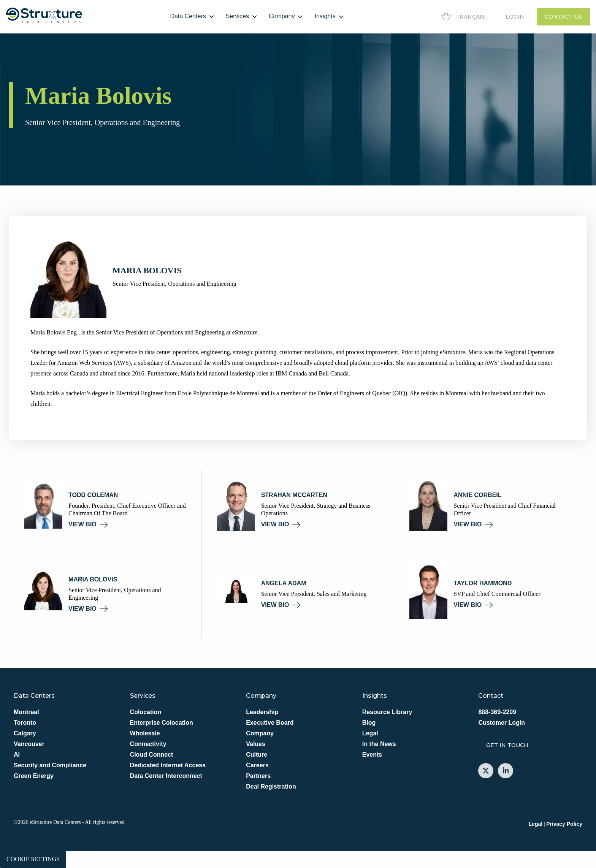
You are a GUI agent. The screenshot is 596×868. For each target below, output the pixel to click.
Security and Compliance (50, 765)
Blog (369, 723)
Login (515, 17)
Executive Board (270, 723)
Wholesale (145, 733)
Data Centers (188, 16)
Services (237, 16)
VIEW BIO (88, 524)
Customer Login (502, 723)
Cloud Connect (152, 755)
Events (372, 755)
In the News (379, 744)
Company (282, 16)
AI (17, 755)
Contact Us (563, 17)
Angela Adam (284, 583)
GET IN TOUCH (507, 745)
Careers (257, 765)
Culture (257, 755)
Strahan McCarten (294, 495)
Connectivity (148, 744)
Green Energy (34, 776)
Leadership (262, 712)
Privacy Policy (564, 824)
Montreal (26, 712)
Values (256, 744)
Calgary (25, 733)
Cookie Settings (33, 859)
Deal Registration (271, 786)
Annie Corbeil (477, 495)
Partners (258, 776)
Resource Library (387, 712)
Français (462, 17)
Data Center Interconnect (166, 776)
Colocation (146, 712)
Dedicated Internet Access (168, 765)
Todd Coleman (93, 495)
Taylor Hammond (483, 583)
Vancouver (29, 744)
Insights (325, 16)
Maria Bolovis (93, 579)
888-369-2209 (497, 712)
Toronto (25, 723)
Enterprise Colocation (162, 723)
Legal (370, 733)
